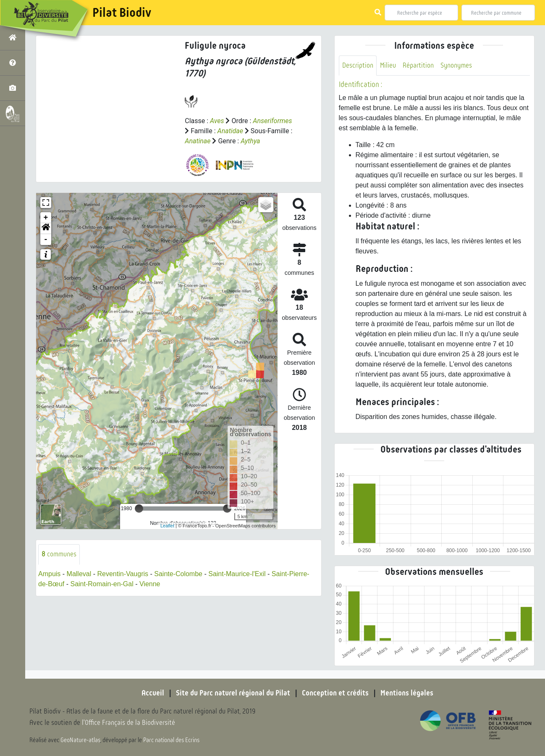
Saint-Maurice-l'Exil (237, 574)
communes (59, 554)
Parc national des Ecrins (171, 740)
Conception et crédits (335, 693)
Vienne (150, 584)
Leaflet (167, 526)
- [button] (46, 240)
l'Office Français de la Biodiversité (128, 723)
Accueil (153, 693)
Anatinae (198, 141)
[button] (46, 229)
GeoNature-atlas (80, 740)
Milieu (388, 65)
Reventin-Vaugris (123, 574)
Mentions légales (407, 693)
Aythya (250, 141)
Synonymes (456, 65)
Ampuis (49, 574)
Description (358, 65)
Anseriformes (272, 121)
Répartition (418, 65)
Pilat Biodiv (122, 13)
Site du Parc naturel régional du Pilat (233, 693)
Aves (217, 121)
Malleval (79, 574)
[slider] (139, 508)
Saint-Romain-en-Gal (102, 584)
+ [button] (46, 218)
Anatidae (230, 131)
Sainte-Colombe (178, 574)
